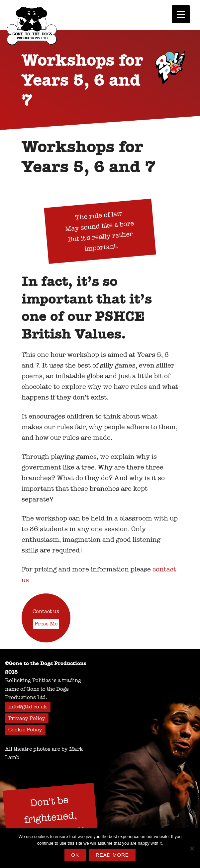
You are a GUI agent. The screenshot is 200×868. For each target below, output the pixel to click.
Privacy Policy (27, 718)
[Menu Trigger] (181, 14)
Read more (112, 855)
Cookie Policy (25, 730)
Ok (75, 855)
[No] (192, 848)
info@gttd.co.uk (28, 707)
